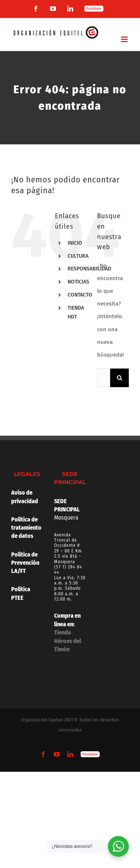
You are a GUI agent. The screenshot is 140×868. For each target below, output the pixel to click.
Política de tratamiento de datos (27, 528)
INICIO (75, 243)
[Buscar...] (104, 378)
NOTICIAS (78, 282)
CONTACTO (80, 295)
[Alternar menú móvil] (125, 39)
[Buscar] (119, 378)
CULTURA (78, 256)
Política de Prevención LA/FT (25, 563)
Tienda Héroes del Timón (68, 641)
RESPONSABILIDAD (89, 269)
